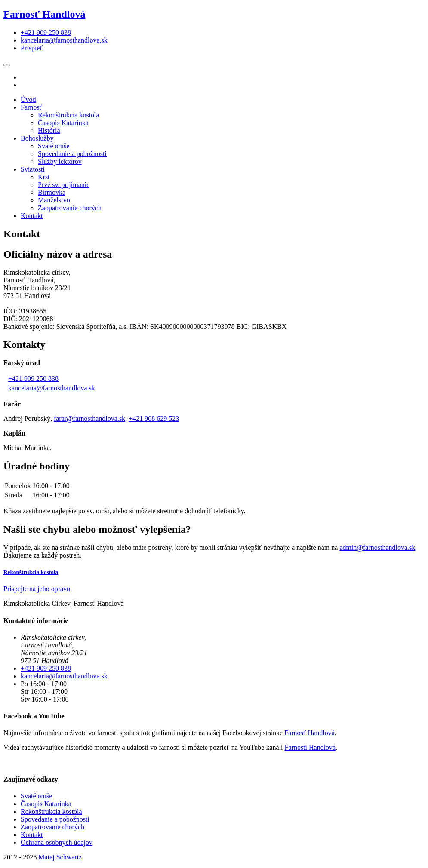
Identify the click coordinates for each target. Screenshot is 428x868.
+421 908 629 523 (154, 419)
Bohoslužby (37, 138)
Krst (44, 177)
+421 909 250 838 (33, 379)
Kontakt (32, 216)
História (49, 130)
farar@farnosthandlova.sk (89, 419)
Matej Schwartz (60, 857)
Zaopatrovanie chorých (70, 208)
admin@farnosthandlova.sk (377, 547)
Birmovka (52, 192)
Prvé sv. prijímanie (64, 185)
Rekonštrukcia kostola (69, 115)
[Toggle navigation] (7, 65)
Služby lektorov (60, 161)
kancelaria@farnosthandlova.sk (52, 388)
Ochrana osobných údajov (57, 842)
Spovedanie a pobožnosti (72, 154)
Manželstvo (54, 200)
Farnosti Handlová (310, 747)
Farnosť (31, 107)
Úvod (28, 100)
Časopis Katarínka (63, 123)
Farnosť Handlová (45, 14)
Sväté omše (54, 146)
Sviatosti (33, 169)
